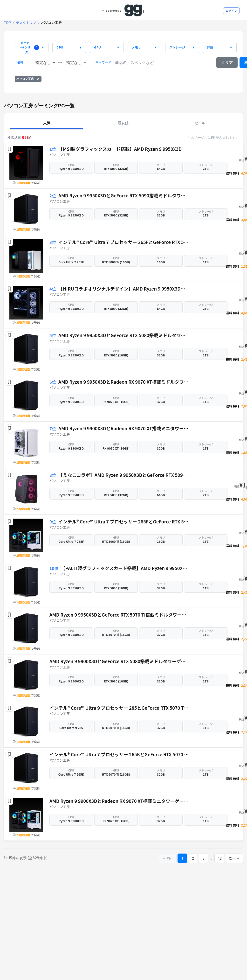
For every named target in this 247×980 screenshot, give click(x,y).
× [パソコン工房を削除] (38, 79)
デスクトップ (26, 23)
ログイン (231, 11)
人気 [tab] (47, 123)
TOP (7, 23)
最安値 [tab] (123, 123)
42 (220, 858)
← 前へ (168, 858)
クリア (227, 63)
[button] (9, 149)
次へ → (234, 858)
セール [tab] (200, 123)
